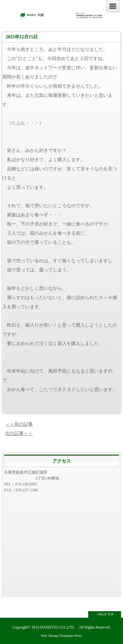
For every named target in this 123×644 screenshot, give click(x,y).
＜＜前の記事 (19, 424)
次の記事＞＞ (19, 433)
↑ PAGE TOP (105, 614)
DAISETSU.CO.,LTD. (58, 627)
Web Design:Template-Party (61, 635)
